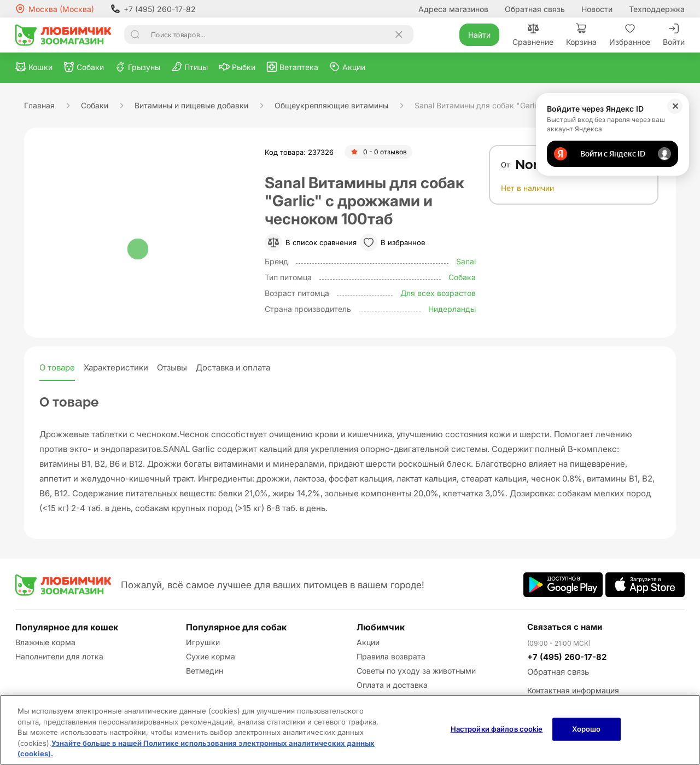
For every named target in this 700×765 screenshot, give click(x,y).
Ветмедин (205, 671)
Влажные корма (45, 642)
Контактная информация (573, 690)
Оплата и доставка (392, 685)
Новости (597, 9)
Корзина (581, 35)
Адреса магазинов (453, 9)
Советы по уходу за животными (416, 671)
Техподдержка (657, 9)
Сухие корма (211, 656)
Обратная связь (535, 9)
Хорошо (587, 729)
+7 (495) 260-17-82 (153, 9)
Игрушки (203, 642)
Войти (674, 35)
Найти (479, 35)
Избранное (630, 35)
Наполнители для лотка (59, 656)
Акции (368, 642)
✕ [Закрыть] (675, 106)
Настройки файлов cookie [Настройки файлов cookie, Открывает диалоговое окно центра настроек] (497, 729)
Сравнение (533, 35)
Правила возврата (391, 656)
